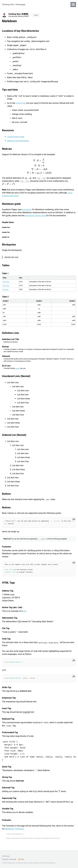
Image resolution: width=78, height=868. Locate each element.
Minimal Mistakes (50, 863)
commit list (21, 103)
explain (17, 368)
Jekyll (25, 863)
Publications (39, 4)
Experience (53, 4)
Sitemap (6, 856)
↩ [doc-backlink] (23, 834)
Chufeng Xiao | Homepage (14, 4)
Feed (21, 859)
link (25, 611)
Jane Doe (6, 286)
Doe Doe (6, 290)
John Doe (6, 282)
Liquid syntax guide (16, 137)
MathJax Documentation (18, 141)
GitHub (13, 859)
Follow (36, 15)
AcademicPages (33, 863)
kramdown (27, 209)
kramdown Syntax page (35, 216)
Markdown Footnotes (14, 829)
